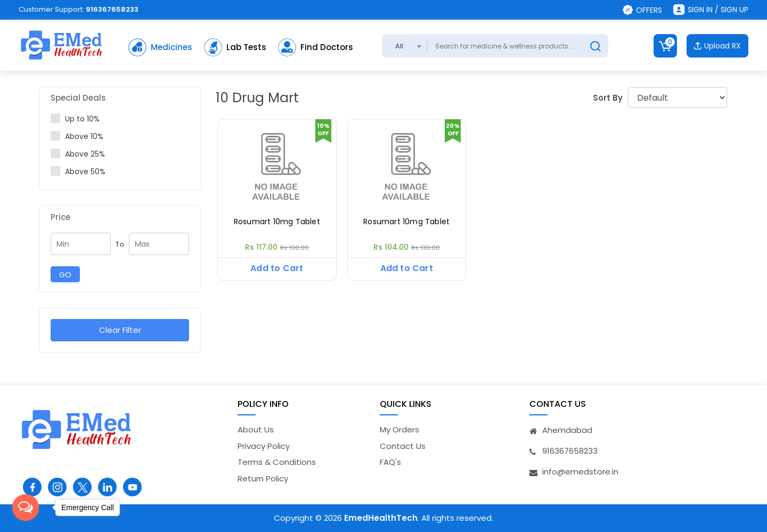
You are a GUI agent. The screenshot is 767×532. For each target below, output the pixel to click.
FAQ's (390, 462)
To (120, 244)
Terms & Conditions (277, 462)
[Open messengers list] (26, 508)
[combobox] (405, 46)
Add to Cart (277, 268)
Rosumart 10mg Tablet (277, 222)
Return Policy (263, 478)
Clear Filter (120, 330)
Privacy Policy (264, 446)
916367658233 (112, 9)
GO (65, 275)
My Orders (399, 429)
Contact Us (403, 446)
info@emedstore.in (580, 472)
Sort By (608, 98)
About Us (256, 429)
